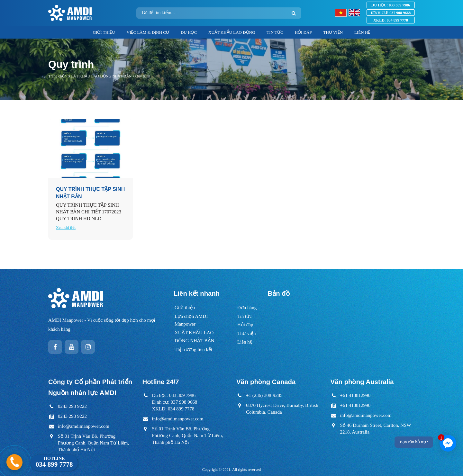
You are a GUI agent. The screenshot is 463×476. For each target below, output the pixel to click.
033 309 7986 (391, 5)
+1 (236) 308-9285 (264, 395)
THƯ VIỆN (333, 32)
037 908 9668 (391, 13)
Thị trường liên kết (193, 349)
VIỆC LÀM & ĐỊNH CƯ (148, 32)
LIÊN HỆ (362, 32)
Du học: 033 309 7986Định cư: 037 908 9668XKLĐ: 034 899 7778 (175, 402)
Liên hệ (245, 342)
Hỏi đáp (245, 325)
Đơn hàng (247, 308)
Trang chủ (56, 76)
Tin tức (245, 316)
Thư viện (247, 333)
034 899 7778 (391, 20)
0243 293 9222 (72, 406)
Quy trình (143, 76)
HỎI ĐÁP (303, 32)
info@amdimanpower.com (84, 426)
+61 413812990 (355, 395)
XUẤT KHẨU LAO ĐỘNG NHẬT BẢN (100, 76)
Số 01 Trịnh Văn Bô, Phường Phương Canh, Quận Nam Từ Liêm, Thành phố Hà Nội (93, 443)
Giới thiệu (185, 308)
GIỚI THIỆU (104, 32)
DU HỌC (189, 32)
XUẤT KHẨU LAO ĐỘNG (232, 32)
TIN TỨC (275, 32)
